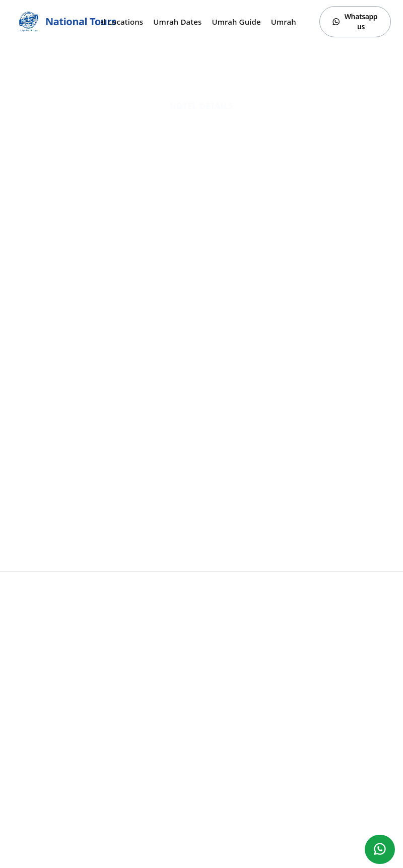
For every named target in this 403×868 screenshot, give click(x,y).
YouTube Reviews (39, 687)
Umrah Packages (39, 673)
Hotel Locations (114, 22)
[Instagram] (361, 854)
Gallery (23, 701)
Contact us (29, 758)
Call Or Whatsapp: (67, 619)
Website (201, 204)
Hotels (22, 744)
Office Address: (184, 631)
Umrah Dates (177, 22)
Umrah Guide (236, 22)
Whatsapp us (355, 21)
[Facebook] (341, 854)
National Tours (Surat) (65, 603)
